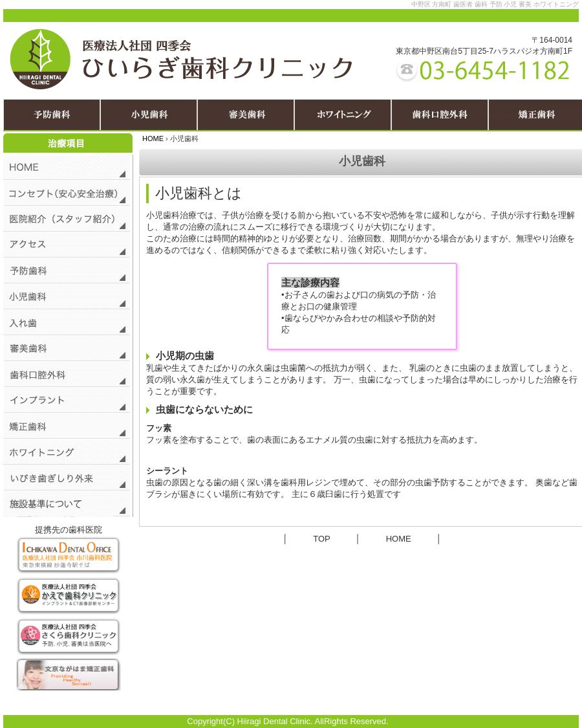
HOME (153, 138)
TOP (321, 539)
